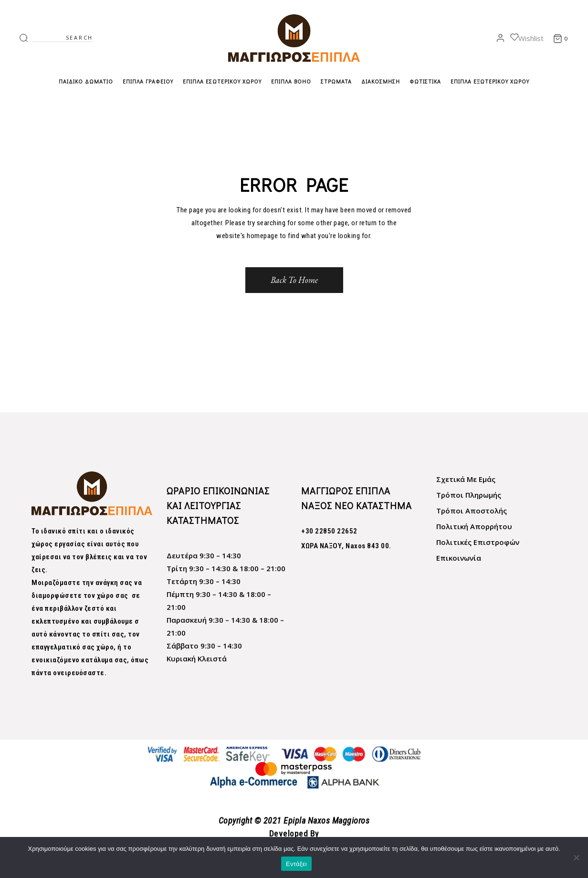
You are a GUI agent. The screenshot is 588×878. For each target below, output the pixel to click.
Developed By (294, 833)
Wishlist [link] (527, 38)
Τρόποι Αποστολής (472, 511)
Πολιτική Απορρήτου (474, 526)
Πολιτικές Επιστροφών (478, 542)
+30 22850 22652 (329, 531)
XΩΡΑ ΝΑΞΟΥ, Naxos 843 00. (346, 546)
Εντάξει (296, 864)
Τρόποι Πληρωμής (469, 495)
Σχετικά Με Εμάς (466, 479)
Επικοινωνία (459, 558)
